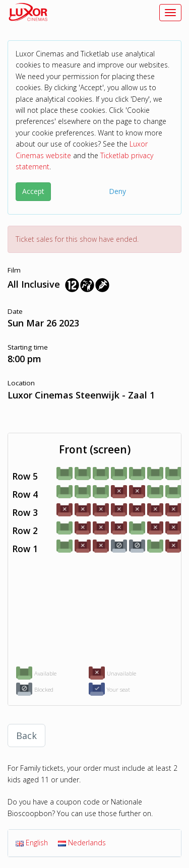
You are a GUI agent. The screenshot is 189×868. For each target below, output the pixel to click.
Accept (33, 191)
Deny (117, 191)
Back (26, 736)
